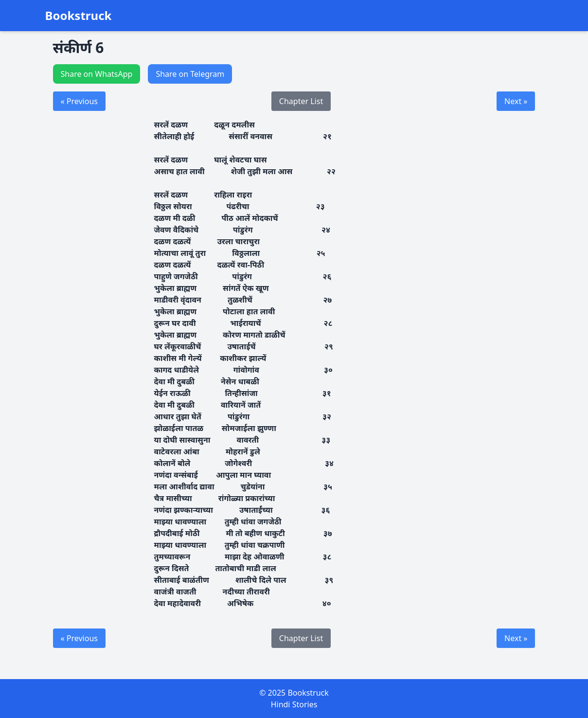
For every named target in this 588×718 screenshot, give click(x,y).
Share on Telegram (190, 74)
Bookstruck (79, 16)
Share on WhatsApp (97, 74)
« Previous (79, 101)
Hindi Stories (294, 704)
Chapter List (301, 101)
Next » (516, 101)
